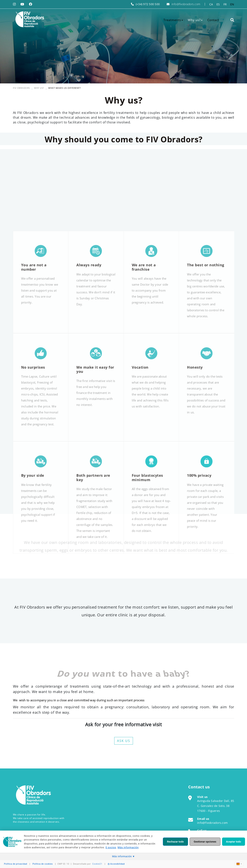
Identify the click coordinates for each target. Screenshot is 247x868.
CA (211, 4)
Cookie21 (97, 864)
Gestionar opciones (205, 842)
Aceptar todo (234, 842)
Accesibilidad (116, 864)
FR (225, 4)
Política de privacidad (16, 864)
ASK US (124, 741)
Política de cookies (43, 864)
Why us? (39, 88)
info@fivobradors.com (186, 4)
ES (218, 4)
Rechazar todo (175, 842)
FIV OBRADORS (21, 88)
